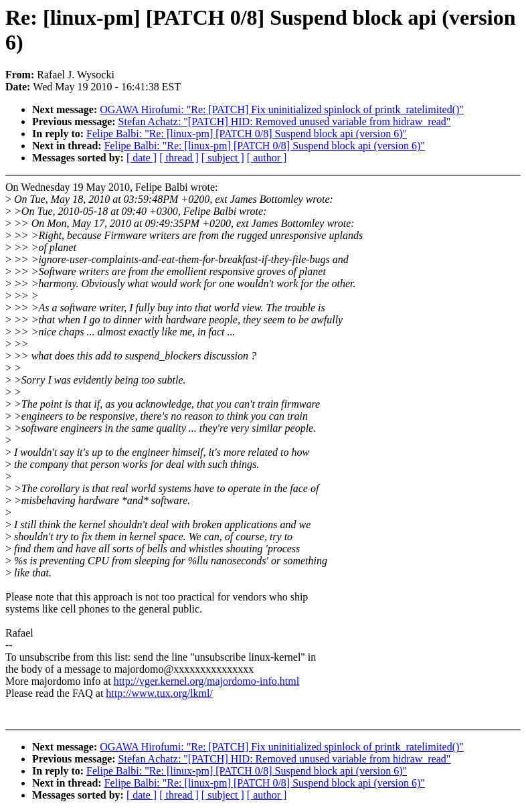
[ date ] (142, 158)
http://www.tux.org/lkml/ (159, 693)
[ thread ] (179, 158)
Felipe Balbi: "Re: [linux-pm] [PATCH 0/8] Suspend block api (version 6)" (247, 134)
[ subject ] (223, 158)
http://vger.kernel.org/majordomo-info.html (206, 681)
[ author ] (267, 158)
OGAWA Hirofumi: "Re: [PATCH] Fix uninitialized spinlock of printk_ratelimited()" (282, 109)
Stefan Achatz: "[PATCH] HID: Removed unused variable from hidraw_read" (285, 121)
